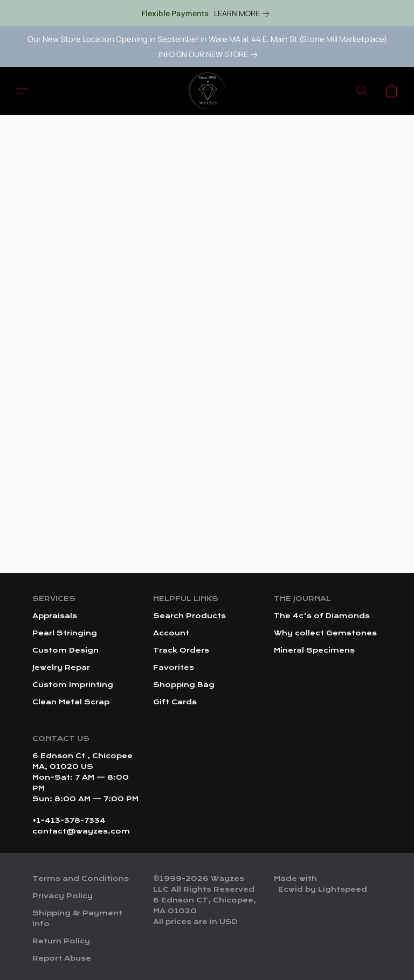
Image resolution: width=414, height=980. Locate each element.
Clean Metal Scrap (71, 702)
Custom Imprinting (73, 685)
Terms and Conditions (81, 879)
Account (171, 633)
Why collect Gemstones (325, 633)
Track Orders (181, 650)
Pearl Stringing (65, 633)
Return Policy (61, 941)
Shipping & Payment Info (77, 919)
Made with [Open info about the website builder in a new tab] (320, 885)
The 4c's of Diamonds (322, 616)
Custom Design (65, 650)
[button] (207, 91)
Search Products (189, 616)
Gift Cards (175, 702)
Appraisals (55, 616)
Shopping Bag (184, 685)
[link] (244, 13)
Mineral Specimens (314, 650)
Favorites (174, 668)
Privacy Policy (63, 896)
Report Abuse (62, 958)
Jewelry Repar (61, 668)
